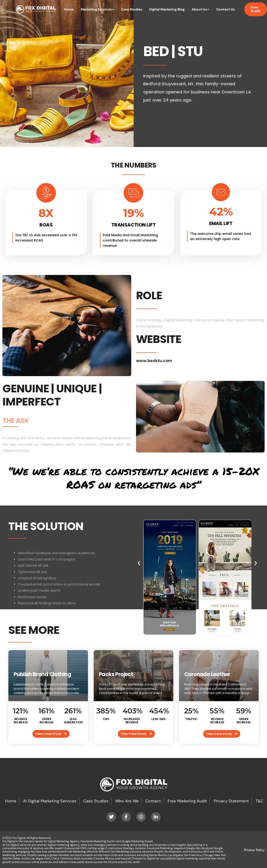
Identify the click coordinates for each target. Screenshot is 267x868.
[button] (139, 563)
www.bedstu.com (154, 361)
